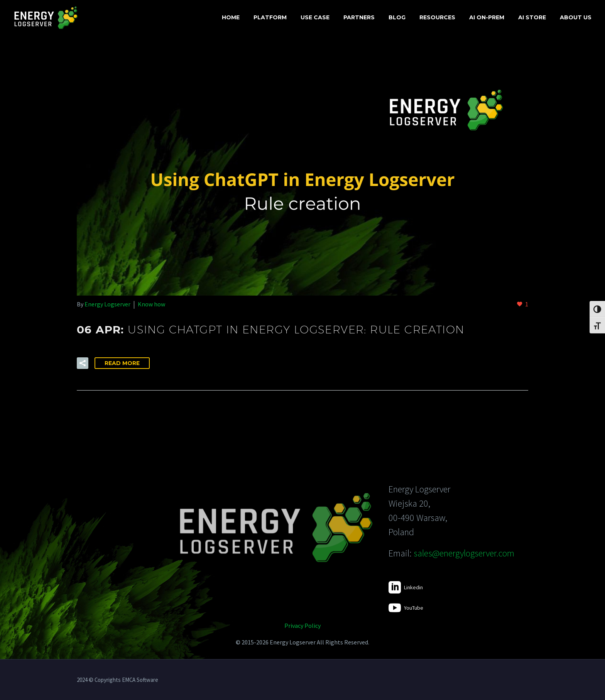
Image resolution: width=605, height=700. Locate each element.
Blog (397, 17)
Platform (270, 17)
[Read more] (406, 587)
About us (576, 17)
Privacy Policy (302, 626)
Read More (122, 363)
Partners (359, 17)
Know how (151, 304)
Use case (315, 17)
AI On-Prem (487, 17)
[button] (83, 363)
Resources (437, 17)
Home (231, 17)
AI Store (532, 17)
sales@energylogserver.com (464, 553)
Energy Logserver (107, 304)
